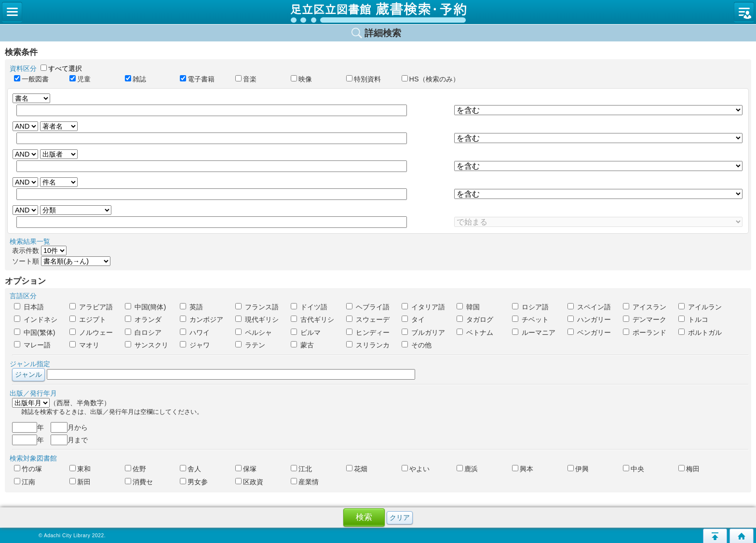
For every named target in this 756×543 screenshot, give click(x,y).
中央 (634, 469)
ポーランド (645, 332)
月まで (69, 440)
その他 (417, 345)
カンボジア (202, 319)
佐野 (135, 469)
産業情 (305, 482)
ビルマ (306, 332)
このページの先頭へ (715, 536)
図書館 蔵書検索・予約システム (378, 12)
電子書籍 (201, 79)
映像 (301, 79)
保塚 (246, 469)
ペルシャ (254, 332)
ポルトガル (700, 332)
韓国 (468, 307)
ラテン (250, 345)
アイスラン (645, 307)
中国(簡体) (146, 307)
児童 (83, 79)
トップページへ (742, 536)
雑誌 (139, 79)
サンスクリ (147, 345)
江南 (25, 482)
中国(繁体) (35, 332)
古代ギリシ (312, 319)
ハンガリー (589, 319)
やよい (416, 469)
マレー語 (32, 345)
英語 (191, 307)
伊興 (578, 469)
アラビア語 (91, 307)
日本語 (29, 307)
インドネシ (36, 319)
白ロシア (143, 332)
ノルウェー (91, 332)
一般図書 (31, 79)
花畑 (357, 469)
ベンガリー (589, 332)
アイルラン (700, 307)
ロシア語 (530, 307)
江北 (301, 469)
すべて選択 (65, 68)
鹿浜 (467, 469)
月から (69, 427)
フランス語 (257, 307)
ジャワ (195, 345)
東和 (80, 469)
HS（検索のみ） (425, 79)
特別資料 (364, 79)
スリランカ (368, 345)
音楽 (249, 79)
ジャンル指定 (30, 364)
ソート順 (61, 261)
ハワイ (195, 332)
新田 (80, 482)
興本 (523, 469)
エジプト (88, 319)
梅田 (689, 469)
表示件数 (39, 251)
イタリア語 (423, 307)
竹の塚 (28, 469)
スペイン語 (589, 307)
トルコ (693, 319)
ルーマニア (534, 332)
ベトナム (475, 332)
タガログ (475, 319)
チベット (530, 319)
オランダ (143, 319)
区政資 (249, 482)
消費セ (139, 482)
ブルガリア (423, 332)
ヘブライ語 (368, 307)
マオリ (84, 345)
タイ (413, 319)
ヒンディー (368, 332)
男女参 (194, 482)
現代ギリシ (257, 319)
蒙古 (302, 345)
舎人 (190, 469)
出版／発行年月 (33, 393)
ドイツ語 (309, 307)
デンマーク (645, 319)
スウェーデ (368, 319)
